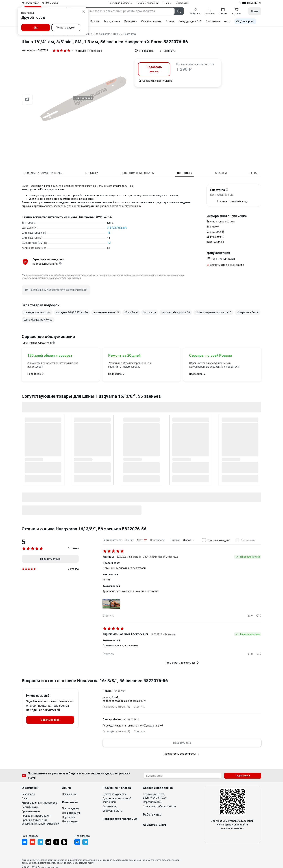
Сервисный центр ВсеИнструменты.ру (155, 796)
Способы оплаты (112, 811)
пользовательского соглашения (125, 860)
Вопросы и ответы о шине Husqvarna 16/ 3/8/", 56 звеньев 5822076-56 (95, 681)
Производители (31, 811)
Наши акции (69, 794)
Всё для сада (112, 21)
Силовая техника (151, 21)
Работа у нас (152, 815)
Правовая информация (36, 816)
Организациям (71, 813)
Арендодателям (154, 825)
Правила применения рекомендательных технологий (40, 822)
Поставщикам (70, 809)
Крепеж (95, 21)
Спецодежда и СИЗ (190, 21)
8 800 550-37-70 (252, 3)
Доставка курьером (114, 794)
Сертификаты (30, 807)
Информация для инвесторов (39, 803)
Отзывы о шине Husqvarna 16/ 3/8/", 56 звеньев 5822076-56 (84, 529)
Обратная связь (153, 802)
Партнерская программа (120, 819)
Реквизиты (28, 794)
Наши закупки (70, 821)
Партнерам (69, 817)
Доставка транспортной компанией (117, 800)
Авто (227, 21)
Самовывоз (109, 806)
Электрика (131, 21)
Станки (170, 21)
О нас (25, 798)
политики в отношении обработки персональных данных (77, 860)
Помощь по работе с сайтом (160, 806)
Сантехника (213, 21)
